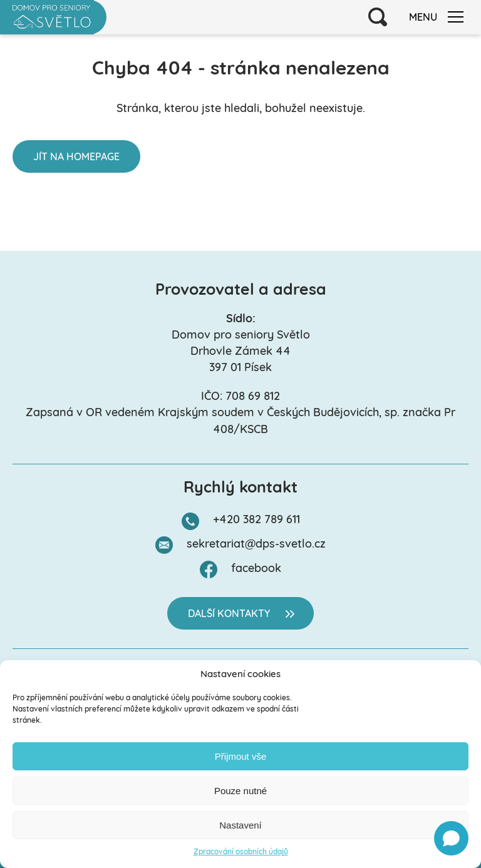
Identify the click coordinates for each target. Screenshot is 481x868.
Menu (436, 17)
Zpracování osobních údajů (241, 852)
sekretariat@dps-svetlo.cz (256, 545)
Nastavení (240, 825)
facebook (256, 569)
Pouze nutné (240, 791)
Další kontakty (229, 615)
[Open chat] (451, 838)
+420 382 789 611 (256, 520)
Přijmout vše (241, 756)
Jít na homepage (76, 158)
